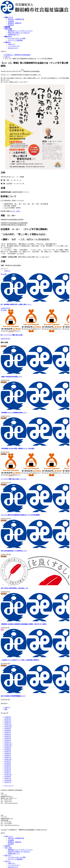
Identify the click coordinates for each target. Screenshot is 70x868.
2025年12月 (8, 725)
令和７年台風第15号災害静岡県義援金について (13, 696)
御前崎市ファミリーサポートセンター (20, 31)
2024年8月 (8, 750)
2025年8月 (8, 730)
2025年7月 (8, 732)
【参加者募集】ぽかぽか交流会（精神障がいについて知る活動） (18, 448)
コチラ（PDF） (16, 211)
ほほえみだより (13, 48)
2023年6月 (8, 765)
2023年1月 (8, 773)
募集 (6, 709)
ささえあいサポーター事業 (17, 38)
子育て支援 (8, 848)
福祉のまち (8, 855)
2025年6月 (8, 734)
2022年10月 (8, 775)
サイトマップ (9, 786)
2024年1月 (8, 757)
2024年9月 (8, 748)
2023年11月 (8, 759)
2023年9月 (8, 761)
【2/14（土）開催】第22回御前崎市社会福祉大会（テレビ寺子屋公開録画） (21, 515)
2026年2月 (8, 721)
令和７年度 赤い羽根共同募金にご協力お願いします (14, 588)
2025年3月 (8, 740)
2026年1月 (8, 723)
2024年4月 (8, 755)
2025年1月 (8, 742)
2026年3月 (8, 719)
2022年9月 (8, 777)
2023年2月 (8, 771)
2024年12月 (8, 744)
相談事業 (7, 846)
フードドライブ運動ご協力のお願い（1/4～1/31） (14, 479)
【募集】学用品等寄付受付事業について (11, 377)
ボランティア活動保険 (15, 40)
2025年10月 (8, 727)
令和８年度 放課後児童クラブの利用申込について (14, 551)
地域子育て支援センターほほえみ (19, 33)
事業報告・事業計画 (15, 23)
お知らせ (7, 271)
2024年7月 (8, 752)
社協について (9, 836)
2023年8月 (8, 763)
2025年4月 (8, 738)
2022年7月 (8, 778)
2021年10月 (8, 780)
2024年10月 (8, 746)
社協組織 (11, 21)
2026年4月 (8, 717)
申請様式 (11, 25)
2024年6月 (8, 753)
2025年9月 (8, 729)
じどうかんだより (14, 46)
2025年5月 (8, 736)
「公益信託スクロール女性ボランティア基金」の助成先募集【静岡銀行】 (20, 660)
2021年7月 (8, 782)
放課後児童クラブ (14, 35)
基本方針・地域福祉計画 (16, 19)
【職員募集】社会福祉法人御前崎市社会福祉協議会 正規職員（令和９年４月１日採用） (24, 624)
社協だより (12, 44)
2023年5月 (8, 767)
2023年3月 (8, 769)
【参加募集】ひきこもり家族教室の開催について (14, 413)
